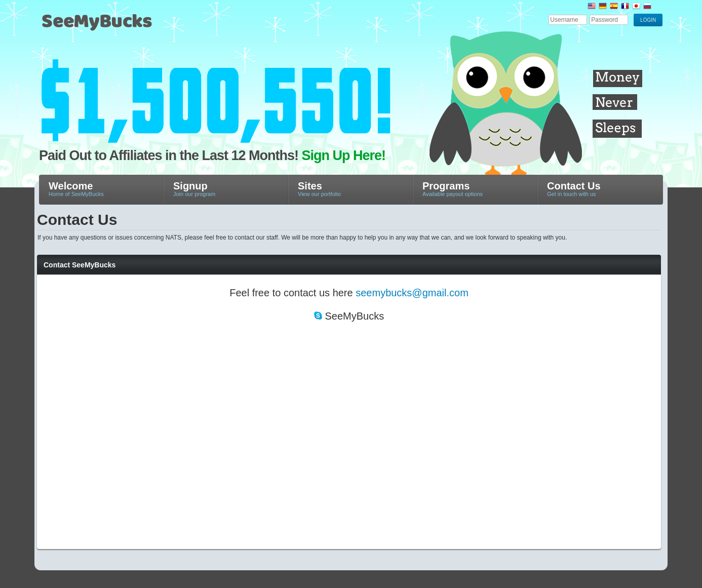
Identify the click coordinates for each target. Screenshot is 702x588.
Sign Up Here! (344, 155)
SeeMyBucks (145, 26)
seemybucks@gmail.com (412, 293)
